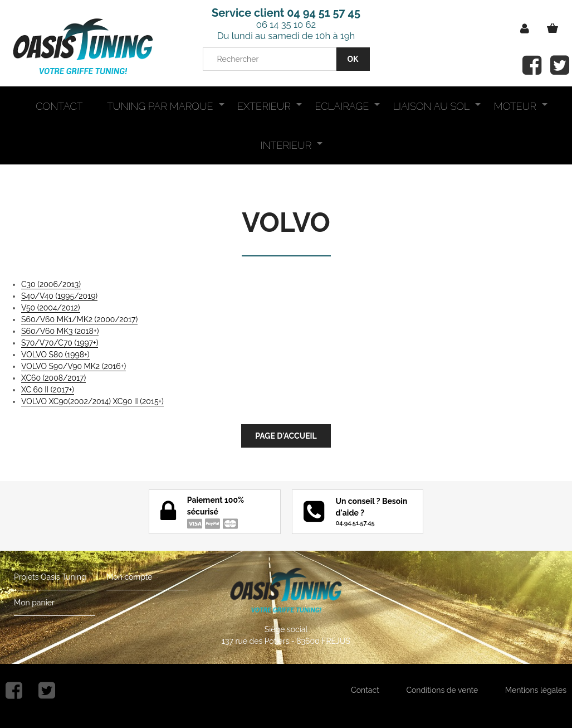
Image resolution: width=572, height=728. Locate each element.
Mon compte (129, 577)
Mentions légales (536, 690)
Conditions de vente (442, 690)
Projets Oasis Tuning (50, 577)
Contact (365, 690)
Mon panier (34, 603)
